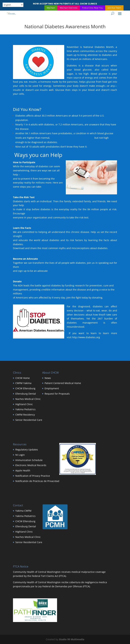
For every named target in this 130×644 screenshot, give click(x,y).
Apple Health (23, 470)
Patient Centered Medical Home (63, 383)
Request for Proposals (57, 394)
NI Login (20, 455)
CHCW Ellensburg (25, 388)
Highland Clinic (24, 404)
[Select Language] (13, 5)
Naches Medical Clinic (28, 399)
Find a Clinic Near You (93, 8)
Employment (52, 388)
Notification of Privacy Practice (33, 476)
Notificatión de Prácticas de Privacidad (37, 481)
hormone (46, 82)
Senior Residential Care (29, 420)
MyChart (51, 8)
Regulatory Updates (27, 450)
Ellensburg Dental (26, 394)
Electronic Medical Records (31, 465)
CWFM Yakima (23, 383)
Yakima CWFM (23, 511)
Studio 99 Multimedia (72, 639)
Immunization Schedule (29, 460)
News (48, 378)
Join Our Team (114, 8)
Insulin (33, 82)
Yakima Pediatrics (25, 409)
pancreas (72, 82)
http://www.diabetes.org (86, 337)
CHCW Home (23, 378)
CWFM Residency (25, 415)
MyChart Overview (69, 8)
